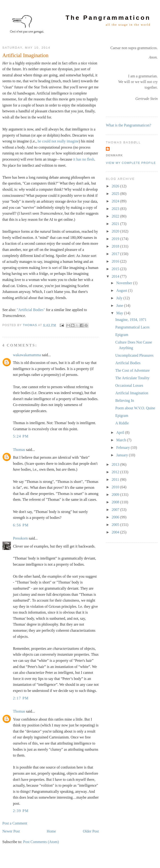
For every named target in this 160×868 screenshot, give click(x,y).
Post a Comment (15, 823)
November (125, 283)
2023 (116, 209)
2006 (116, 517)
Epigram (122, 335)
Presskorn (20, 538)
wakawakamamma (27, 355)
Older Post (91, 831)
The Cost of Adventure (132, 370)
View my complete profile (131, 163)
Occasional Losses (129, 385)
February (124, 448)
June (120, 306)
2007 (116, 510)
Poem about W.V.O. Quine (135, 408)
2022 (116, 216)
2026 (116, 186)
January (123, 455)
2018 (116, 246)
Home (51, 831)
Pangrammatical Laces (132, 327)
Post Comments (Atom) (41, 842)
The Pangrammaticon (108, 18)
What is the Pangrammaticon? (128, 125)
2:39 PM (21, 811)
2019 (116, 239)
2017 (116, 254)
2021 (116, 224)
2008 (116, 502)
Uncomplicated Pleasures (134, 355)
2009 (116, 495)
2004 (116, 532)
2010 (116, 487)
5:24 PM (21, 436)
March (122, 440)
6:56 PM (21, 525)
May (120, 313)
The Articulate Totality (132, 378)
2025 (116, 194)
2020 (116, 231)
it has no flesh (84, 159)
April (121, 432)
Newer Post (11, 831)
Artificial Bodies (128, 363)
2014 (116, 276)
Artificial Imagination (132, 393)
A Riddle (122, 423)
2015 (116, 269)
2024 (116, 201)
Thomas (19, 450)
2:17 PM (21, 698)
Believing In (125, 400)
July (120, 298)
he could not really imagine (58, 141)
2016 (116, 261)
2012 (116, 472)
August (122, 290)
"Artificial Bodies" (31, 310)
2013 (116, 464)
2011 (116, 479)
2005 (116, 525)
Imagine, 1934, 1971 (131, 320)
